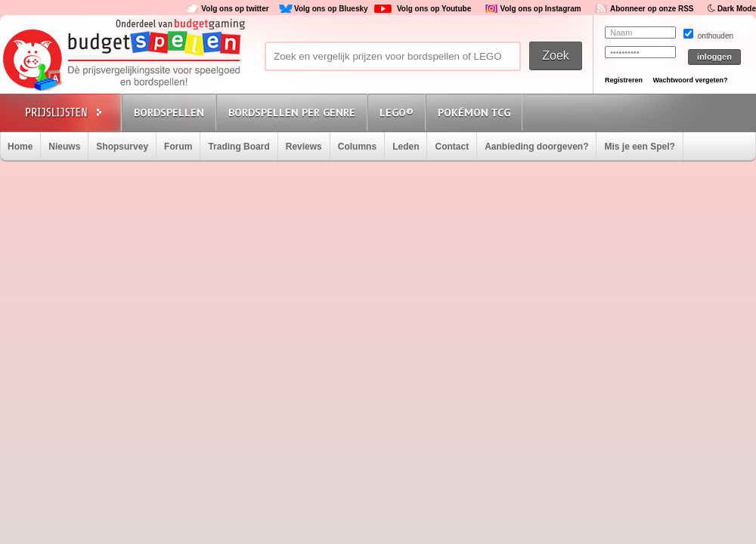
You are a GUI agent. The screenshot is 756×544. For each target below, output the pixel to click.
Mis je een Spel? (639, 147)
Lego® (397, 113)
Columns (357, 147)
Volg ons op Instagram (541, 9)
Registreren (624, 80)
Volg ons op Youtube (434, 9)
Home (20, 147)
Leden (406, 147)
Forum (178, 147)
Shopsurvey (122, 147)
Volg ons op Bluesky (331, 9)
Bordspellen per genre (292, 113)
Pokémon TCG (474, 113)
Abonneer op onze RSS (652, 9)
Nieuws (64, 147)
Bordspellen (169, 113)
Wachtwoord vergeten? (690, 80)
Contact (452, 147)
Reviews (304, 147)
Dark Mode (737, 9)
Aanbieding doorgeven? (536, 147)
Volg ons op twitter (235, 9)
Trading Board (239, 147)
